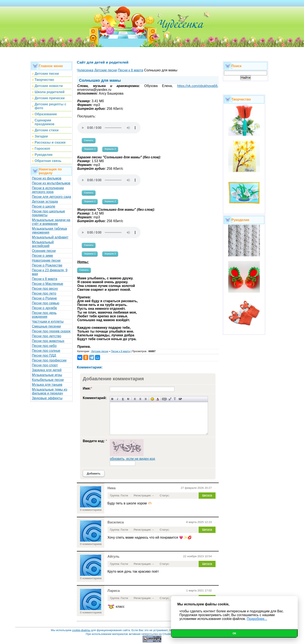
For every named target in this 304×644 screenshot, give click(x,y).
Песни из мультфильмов (51, 183)
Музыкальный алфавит (50, 237)
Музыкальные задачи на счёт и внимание (51, 222)
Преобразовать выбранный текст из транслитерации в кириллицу (175, 399)
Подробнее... (257, 619)
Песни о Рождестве (47, 265)
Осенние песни (44, 251)
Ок (234, 633)
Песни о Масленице (47, 284)
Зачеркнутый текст (128, 399)
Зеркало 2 (110, 149)
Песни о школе (44, 206)
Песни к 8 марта (45, 279)
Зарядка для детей (47, 370)
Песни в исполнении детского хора (48, 190)
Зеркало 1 (90, 149)
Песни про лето (44, 293)
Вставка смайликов (152, 399)
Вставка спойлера (180, 399)
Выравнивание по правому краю (146, 399)
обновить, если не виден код (132, 459)
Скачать (89, 140)
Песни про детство (47, 336)
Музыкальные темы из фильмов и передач (50, 391)
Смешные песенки (46, 326)
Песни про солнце (46, 351)
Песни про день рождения (44, 315)
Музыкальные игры (47, 375)
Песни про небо (44, 346)
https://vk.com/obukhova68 (197, 86)
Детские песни (100, 351)
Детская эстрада (45, 202)
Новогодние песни (46, 260)
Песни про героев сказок (51, 331)
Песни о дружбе (44, 308)
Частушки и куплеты (48, 321)
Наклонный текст (118, 399)
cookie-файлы (81, 630)
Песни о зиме (42, 256)
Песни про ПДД (44, 355)
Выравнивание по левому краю (135, 399)
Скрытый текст (164, 399)
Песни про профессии (49, 360)
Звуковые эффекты (47, 398)
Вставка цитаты (170, 399)
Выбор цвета (158, 399)
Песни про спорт (45, 365)
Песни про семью (46, 303)
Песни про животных (48, 341)
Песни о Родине (44, 298)
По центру (140, 399)
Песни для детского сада (51, 197)
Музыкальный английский (43, 244)
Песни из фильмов (47, 178)
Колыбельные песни (48, 380)
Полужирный (112, 399)
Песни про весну (45, 289)
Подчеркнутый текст (123, 399)
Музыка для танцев (47, 385)
